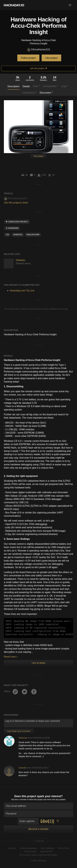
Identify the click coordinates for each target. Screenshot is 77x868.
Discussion (46, 92)
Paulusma (23, 738)
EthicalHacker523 (38, 50)
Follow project (28, 58)
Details (26, 86)
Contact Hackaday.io (28, 848)
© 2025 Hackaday (38, 861)
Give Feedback (47, 848)
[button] (70, 5)
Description (14, 86)
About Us (12, 848)
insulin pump (33, 235)
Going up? (38, 841)
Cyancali (22, 768)
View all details (38, 663)
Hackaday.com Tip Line (22, 291)
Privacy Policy (31, 851)
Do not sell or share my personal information (38, 855)
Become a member (19, 800)
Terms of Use (63, 848)
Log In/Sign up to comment (19, 731)
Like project (51, 58)
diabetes (18, 235)
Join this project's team (16, 203)
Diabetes (21, 260)
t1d (7, 235)
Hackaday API (46, 851)
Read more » (11, 657)
